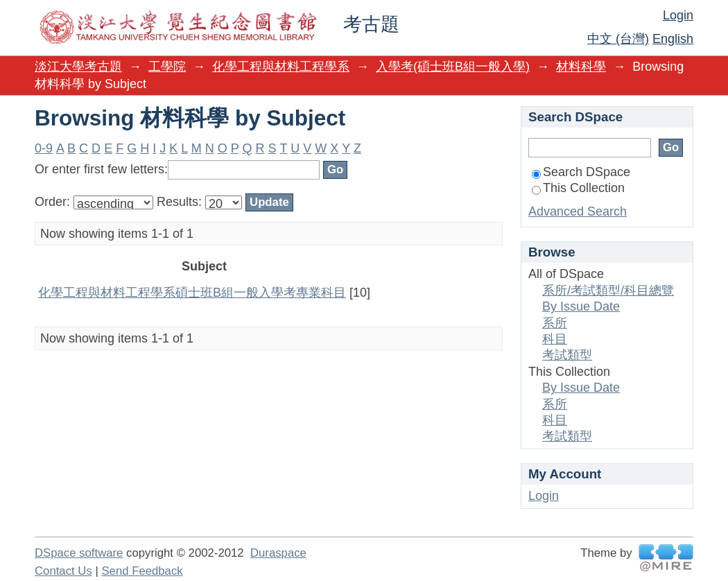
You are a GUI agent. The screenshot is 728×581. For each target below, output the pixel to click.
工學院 (167, 67)
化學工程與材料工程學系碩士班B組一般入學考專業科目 (192, 293)
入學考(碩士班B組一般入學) (453, 67)
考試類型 (567, 355)
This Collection (578, 188)
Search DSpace (581, 172)
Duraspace (278, 553)
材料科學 (581, 67)
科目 (555, 339)
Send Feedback (142, 571)
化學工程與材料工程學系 (281, 67)
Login (678, 15)
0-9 (44, 148)
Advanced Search (578, 211)
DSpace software (79, 553)
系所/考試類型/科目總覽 (608, 290)
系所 (555, 323)
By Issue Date (581, 306)
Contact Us (63, 571)
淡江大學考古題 (78, 67)
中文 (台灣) (618, 39)
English (673, 39)
